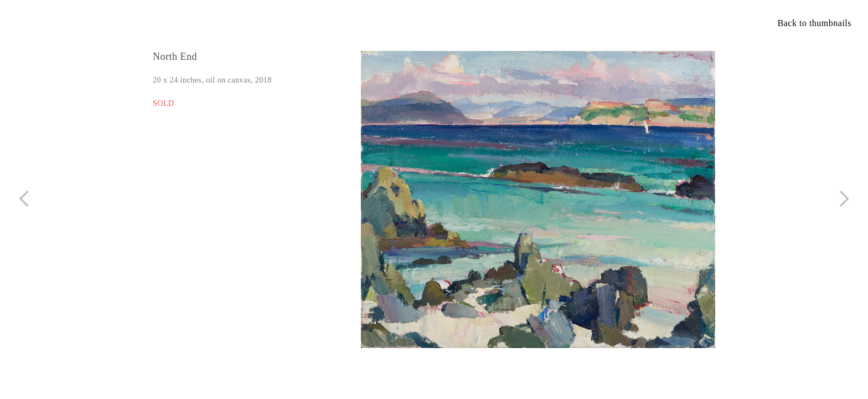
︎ (844, 199)
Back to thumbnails (815, 23)
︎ (24, 199)
